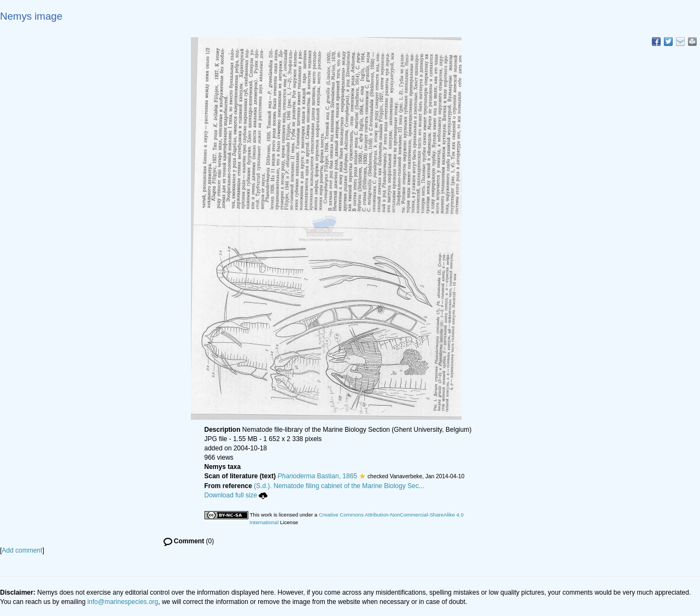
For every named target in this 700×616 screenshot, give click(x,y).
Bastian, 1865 (317, 476)
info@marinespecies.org (123, 602)
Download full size (236, 495)
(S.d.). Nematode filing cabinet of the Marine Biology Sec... (339, 486)
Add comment (22, 550)
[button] (362, 476)
